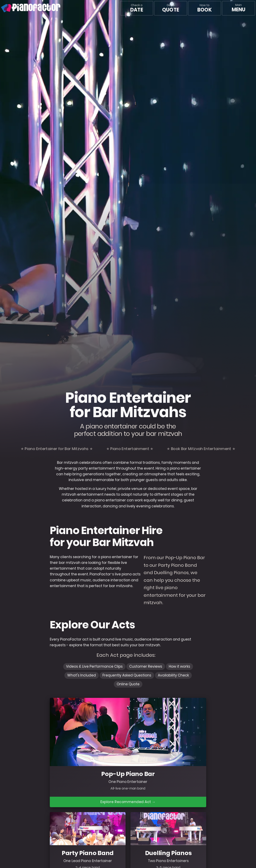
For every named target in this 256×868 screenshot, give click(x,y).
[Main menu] (239, 8)
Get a (171, 8)
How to (204, 8)
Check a (137, 8)
